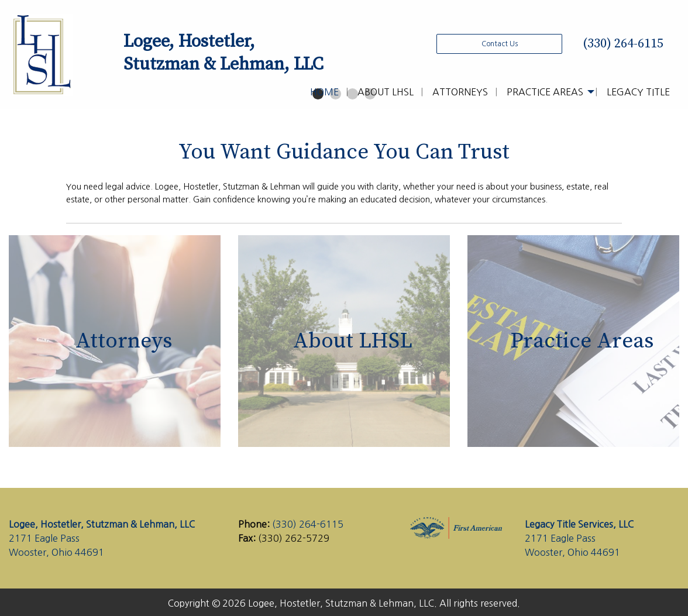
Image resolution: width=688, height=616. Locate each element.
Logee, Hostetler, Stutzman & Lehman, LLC (102, 524)
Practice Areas (545, 92)
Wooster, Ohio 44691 (56, 552)
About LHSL (386, 92)
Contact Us (500, 44)
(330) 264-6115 (622, 44)
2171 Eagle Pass (44, 538)
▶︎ (667, 109)
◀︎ (30, 109)
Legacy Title (638, 92)
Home (324, 92)
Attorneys (460, 92)
